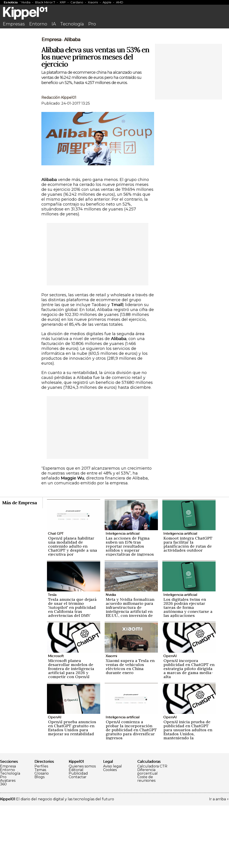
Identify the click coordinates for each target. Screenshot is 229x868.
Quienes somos (82, 829)
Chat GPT (56, 596)
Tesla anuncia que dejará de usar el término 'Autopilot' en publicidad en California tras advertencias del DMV (72, 670)
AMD (120, 2)
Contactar (78, 840)
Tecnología (72, 24)
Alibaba (72, 102)
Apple (107, 2)
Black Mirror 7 (45, 2)
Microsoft (56, 718)
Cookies (110, 832)
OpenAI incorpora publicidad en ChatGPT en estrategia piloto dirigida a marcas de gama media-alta (189, 731)
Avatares (8, 843)
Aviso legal (112, 829)
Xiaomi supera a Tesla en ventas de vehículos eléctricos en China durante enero (130, 729)
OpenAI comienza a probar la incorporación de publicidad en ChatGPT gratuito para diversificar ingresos (131, 792)
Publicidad (78, 836)
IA (54, 24)
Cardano (77, 2)
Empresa (51, 102)
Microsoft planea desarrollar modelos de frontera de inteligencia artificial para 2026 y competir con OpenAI (71, 731)
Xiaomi (93, 2)
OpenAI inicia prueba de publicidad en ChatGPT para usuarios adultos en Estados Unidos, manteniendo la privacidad (188, 794)
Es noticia (11, 2)
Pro (92, 24)
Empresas (14, 24)
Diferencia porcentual (147, 834)
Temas (40, 832)
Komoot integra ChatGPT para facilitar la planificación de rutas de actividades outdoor (188, 607)
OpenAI (170, 718)
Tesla (52, 657)
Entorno (38, 24)
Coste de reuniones (146, 841)
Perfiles (41, 829)
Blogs (39, 840)
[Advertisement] (114, 64)
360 (3, 847)
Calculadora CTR (152, 829)
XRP (63, 2)
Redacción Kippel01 (59, 160)
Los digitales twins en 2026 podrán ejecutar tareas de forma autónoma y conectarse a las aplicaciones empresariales (188, 672)
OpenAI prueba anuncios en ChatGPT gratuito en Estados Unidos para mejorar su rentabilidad (72, 790)
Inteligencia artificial (122, 596)
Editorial (76, 832)
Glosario (42, 836)
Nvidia (26, 2)
